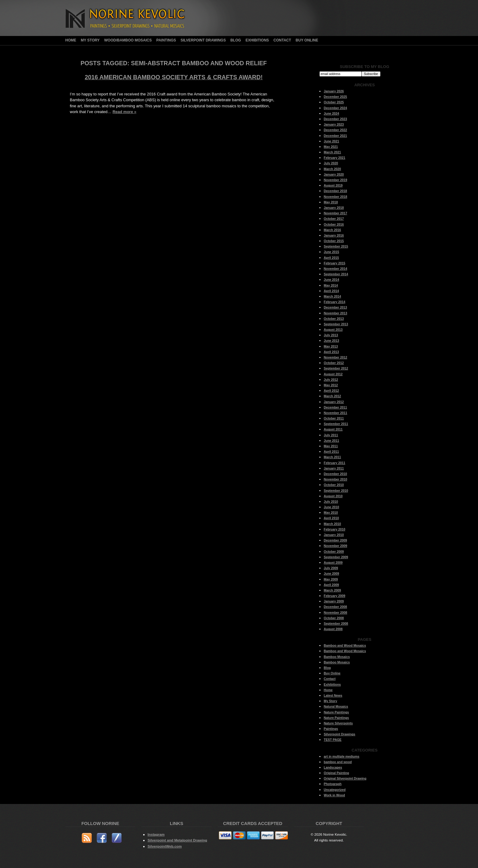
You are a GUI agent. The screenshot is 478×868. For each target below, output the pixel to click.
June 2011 (331, 441)
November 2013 (335, 313)
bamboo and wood (338, 762)
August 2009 (333, 563)
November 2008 (335, 613)
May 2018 (331, 202)
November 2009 (335, 546)
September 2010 (336, 491)
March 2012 (332, 396)
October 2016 (334, 225)
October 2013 (334, 319)
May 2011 (331, 446)
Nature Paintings (336, 712)
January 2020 (334, 175)
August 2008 (333, 629)
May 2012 (331, 385)
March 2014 (332, 296)
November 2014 (335, 269)
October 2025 (334, 102)
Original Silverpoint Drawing (345, 779)
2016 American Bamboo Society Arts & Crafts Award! (174, 77)
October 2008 (334, 618)
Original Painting (336, 773)
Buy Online (307, 40)
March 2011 (332, 457)
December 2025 (335, 97)
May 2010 (331, 513)
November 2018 (335, 197)
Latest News (333, 696)
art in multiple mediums (342, 757)
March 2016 (332, 230)
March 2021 (332, 152)
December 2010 (335, 474)
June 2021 (331, 141)
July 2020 (331, 163)
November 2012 (335, 357)
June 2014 (331, 280)
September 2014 (336, 274)
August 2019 (333, 186)
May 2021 (331, 147)
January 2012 (334, 402)
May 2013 (331, 346)
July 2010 (331, 502)
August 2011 (333, 429)
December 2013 (335, 307)
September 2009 (336, 557)
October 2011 (334, 418)
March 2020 (332, 169)
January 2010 (334, 535)
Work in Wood (334, 795)
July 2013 (331, 335)
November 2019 (335, 180)
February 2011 (334, 463)
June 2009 (331, 574)
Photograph (333, 784)
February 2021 (334, 158)
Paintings (166, 40)
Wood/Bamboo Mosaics (128, 40)
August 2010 (333, 496)
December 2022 (335, 130)
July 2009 (331, 568)
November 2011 (335, 413)
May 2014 (331, 286)
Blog (236, 40)
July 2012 (331, 380)
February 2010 (334, 529)
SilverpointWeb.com (165, 846)
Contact (282, 40)
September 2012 (336, 368)
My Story (90, 40)
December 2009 (335, 540)
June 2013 (331, 341)
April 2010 (331, 518)
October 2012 (334, 363)
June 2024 (331, 114)
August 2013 (333, 330)
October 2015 (334, 241)
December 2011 (335, 407)
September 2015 (336, 246)
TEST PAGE (333, 740)
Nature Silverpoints (338, 723)
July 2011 (331, 435)
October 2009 (334, 552)
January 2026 (334, 91)
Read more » (124, 112)
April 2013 (331, 352)
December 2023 (335, 119)
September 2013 (336, 324)
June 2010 (331, 507)
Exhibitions (257, 40)
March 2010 (332, 524)
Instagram (156, 834)
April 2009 (331, 585)
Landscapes (333, 768)
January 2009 (334, 601)
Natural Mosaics (336, 707)
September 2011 (336, 424)
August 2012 (333, 374)
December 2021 (335, 136)
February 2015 (334, 263)
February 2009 (334, 596)
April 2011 (331, 452)
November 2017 (335, 213)
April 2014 (331, 291)
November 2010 (335, 479)
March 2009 (332, 590)
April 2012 (331, 391)
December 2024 (335, 108)
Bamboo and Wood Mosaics (345, 646)
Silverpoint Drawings (203, 40)
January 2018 (334, 208)
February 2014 (334, 302)
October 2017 (334, 219)
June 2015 (331, 252)
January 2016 (334, 236)
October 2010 (334, 485)
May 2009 (331, 579)
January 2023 (334, 125)
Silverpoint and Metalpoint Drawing (177, 840)
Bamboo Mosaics (337, 657)
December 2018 (335, 191)
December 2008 (335, 607)
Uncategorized (335, 790)
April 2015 (331, 258)
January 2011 (334, 468)
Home (71, 40)
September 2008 (336, 624)
